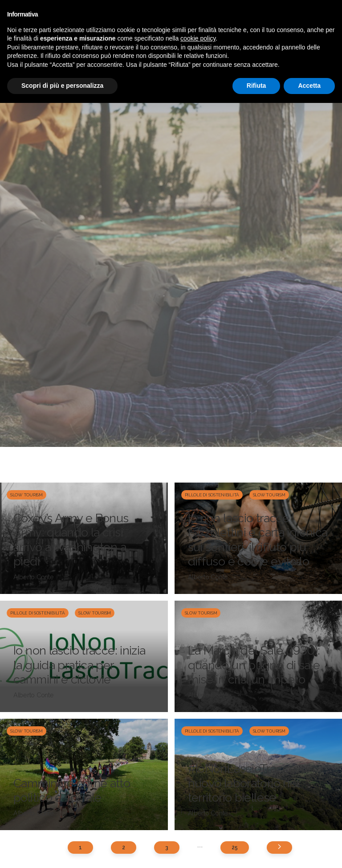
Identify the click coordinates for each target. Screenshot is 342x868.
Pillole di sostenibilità (212, 495)
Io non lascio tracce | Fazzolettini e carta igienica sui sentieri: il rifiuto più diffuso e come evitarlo (258, 540)
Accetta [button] (309, 86)
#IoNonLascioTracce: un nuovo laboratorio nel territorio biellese (251, 783)
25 (234, 848)
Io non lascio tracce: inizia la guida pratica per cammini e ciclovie (79, 665)
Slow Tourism (26, 495)
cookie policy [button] (198, 38)
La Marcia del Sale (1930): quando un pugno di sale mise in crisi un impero (254, 665)
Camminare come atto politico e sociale (72, 790)
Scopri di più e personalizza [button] (62, 86)
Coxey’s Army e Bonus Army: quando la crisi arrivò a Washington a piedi (71, 540)
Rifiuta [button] (256, 86)
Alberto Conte (34, 577)
